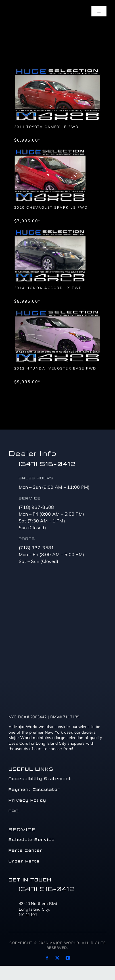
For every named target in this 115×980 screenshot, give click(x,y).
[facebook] (47, 958)
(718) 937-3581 (36, 548)
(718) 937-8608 (36, 507)
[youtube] (68, 958)
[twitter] (57, 958)
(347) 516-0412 (47, 464)
